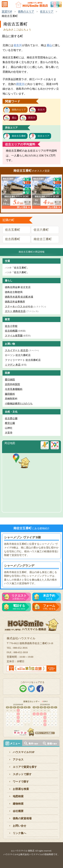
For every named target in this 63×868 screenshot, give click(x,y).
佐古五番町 (13, 230)
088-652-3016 (19, 607)
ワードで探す (21, 782)
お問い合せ (19, 826)
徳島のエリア (26, 11)
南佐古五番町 (19, 136)
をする (49, 597)
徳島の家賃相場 (22, 818)
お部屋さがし (19, 597)
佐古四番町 (13, 239)
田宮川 (20, 84)
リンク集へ (19, 833)
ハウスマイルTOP (24, 752)
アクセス (18, 759)
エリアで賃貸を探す (25, 767)
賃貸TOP (7, 11)
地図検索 (18, 796)
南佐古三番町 (43, 239)
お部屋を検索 (21, 789)
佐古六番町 (41, 230)
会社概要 (18, 811)
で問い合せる (49, 607)
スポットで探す (22, 774)
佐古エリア (47, 11)
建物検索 (18, 804)
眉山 (49, 45)
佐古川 (18, 45)
